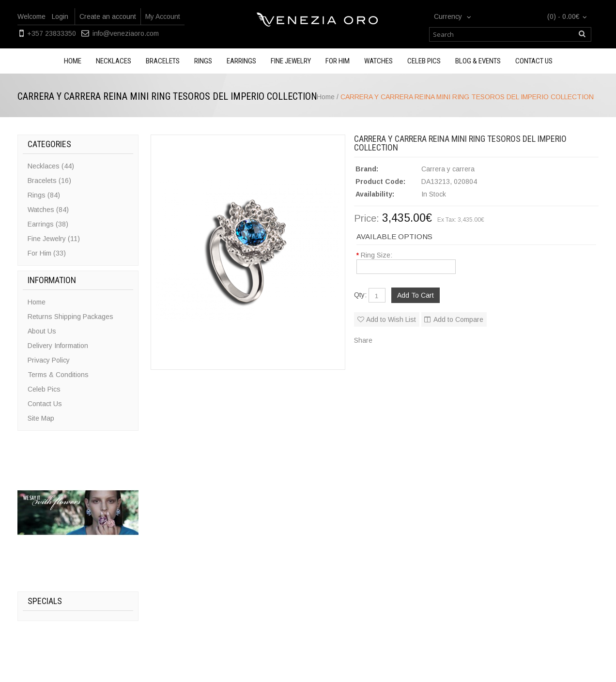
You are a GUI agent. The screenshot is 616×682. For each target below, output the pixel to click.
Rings (203, 61)
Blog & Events (478, 61)
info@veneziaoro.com (126, 33)
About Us (42, 331)
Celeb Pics (424, 61)
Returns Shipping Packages (70, 317)
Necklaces (114, 61)
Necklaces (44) (51, 166)
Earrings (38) (48, 224)
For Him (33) (47, 253)
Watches (378, 61)
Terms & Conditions (58, 375)
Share (363, 340)
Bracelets (163, 61)
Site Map (41, 418)
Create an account (108, 16)
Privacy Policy (49, 360)
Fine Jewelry (291, 61)
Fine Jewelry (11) (54, 239)
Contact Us (45, 404)
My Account (163, 16)
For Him (338, 61)
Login (60, 16)
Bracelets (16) (49, 181)
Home (73, 61)
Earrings (241, 61)
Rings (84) (44, 195)
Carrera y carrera (448, 169)
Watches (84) (48, 210)
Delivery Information (58, 346)
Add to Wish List (391, 319)
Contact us (534, 61)
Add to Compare (458, 319)
